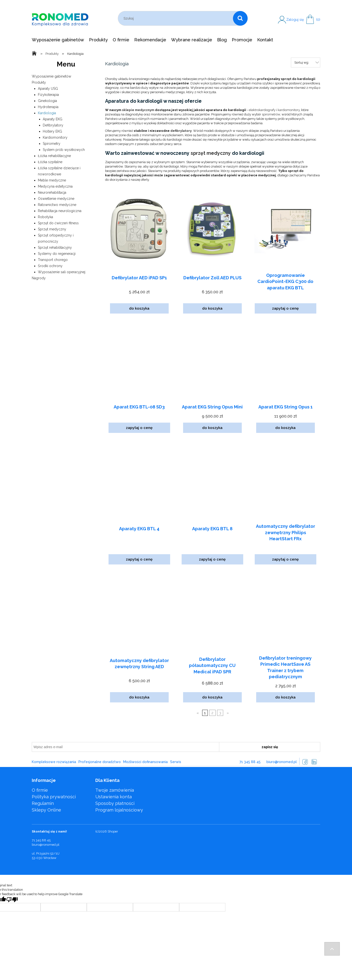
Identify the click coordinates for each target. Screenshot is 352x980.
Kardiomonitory (55, 137)
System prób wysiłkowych (64, 150)
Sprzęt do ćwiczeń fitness (58, 223)
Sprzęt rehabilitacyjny (55, 248)
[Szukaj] (240, 18)
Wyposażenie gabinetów (51, 76)
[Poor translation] (12, 900)
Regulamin (43, 803)
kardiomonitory (289, 110)
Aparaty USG (48, 89)
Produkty (39, 82)
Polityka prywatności (54, 797)
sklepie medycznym (138, 110)
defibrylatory (181, 131)
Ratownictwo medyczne (57, 205)
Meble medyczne (52, 180)
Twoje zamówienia (115, 790)
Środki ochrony (50, 266)
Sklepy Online (46, 810)
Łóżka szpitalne (50, 162)
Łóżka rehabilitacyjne (54, 156)
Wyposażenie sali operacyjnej (62, 272)
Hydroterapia (48, 107)
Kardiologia (47, 113)
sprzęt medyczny (211, 153)
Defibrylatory (53, 125)
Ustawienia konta (114, 797)
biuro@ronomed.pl (282, 762)
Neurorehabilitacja (52, 192)
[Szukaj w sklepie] (176, 18)
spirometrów (271, 114)
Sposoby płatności (115, 803)
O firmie (40, 790)
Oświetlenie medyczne (56, 199)
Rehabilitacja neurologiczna (60, 211)
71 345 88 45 (250, 762)
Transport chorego (53, 260)
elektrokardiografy (262, 110)
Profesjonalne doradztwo (100, 762)
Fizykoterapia (48, 95)
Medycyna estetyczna (55, 186)
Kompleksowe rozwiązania (54, 762)
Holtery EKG (52, 131)
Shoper (113, 831)
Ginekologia (47, 101)
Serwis (176, 762)
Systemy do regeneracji (57, 254)
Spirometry (52, 144)
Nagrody (39, 278)
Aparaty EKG (53, 119)
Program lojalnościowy (119, 810)
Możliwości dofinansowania (145, 762)
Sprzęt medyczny (52, 229)
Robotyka (45, 217)
